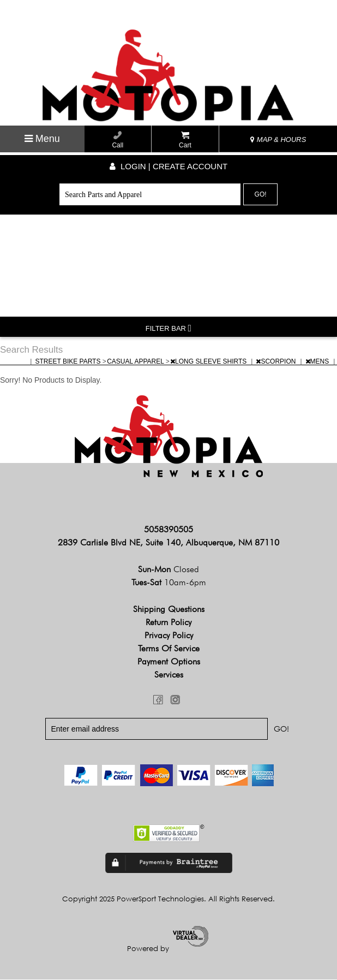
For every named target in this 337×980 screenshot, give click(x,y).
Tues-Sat (169, 582)
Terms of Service (169, 648)
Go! (261, 194)
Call (118, 140)
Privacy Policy (169, 635)
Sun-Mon (168, 569)
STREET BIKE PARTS (68, 361)
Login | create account (168, 166)
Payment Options (169, 661)
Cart (185, 140)
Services (169, 675)
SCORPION (276, 361)
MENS (318, 361)
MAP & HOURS (278, 139)
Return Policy (168, 622)
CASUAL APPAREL (136, 361)
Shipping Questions (169, 609)
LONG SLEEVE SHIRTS (209, 361)
